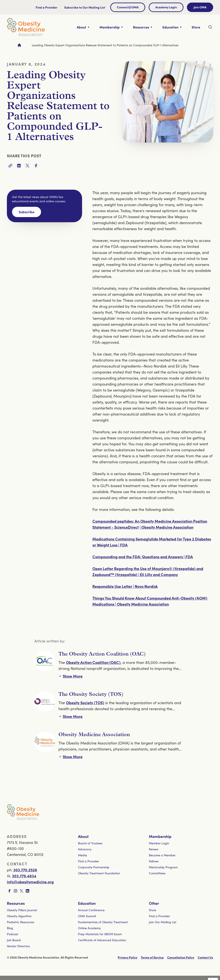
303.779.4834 (24, 876)
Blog (10, 928)
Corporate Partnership (94, 867)
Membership (160, 836)
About (83, 836)
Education (87, 903)
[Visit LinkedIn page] (27, 891)
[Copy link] (10, 166)
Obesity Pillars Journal (22, 910)
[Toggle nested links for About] (83, 27)
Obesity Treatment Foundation (99, 873)
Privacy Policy (128, 957)
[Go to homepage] (19, 45)
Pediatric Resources (21, 922)
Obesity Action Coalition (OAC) (93, 662)
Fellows (154, 861)
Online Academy (89, 928)
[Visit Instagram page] (15, 891)
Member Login (159, 843)
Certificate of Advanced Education (102, 940)
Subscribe (27, 212)
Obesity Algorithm (19, 916)
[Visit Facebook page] (9, 891)
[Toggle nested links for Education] (172, 27)
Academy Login (166, 7)
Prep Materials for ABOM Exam (100, 934)
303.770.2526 (25, 870)
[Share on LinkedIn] (19, 166)
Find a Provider (47, 7)
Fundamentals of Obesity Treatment (103, 922)
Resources (16, 903)
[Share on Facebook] (36, 166)
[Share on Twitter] (27, 166)
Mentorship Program (163, 867)
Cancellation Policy (181, 957)
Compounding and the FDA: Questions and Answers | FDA (143, 557)
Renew (154, 849)
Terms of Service (152, 957)
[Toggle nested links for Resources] (143, 27)
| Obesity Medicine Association (167, 527)
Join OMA (200, 7)
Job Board (14, 940)
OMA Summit (87, 916)
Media (82, 855)
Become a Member (162, 855)
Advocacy (85, 849)
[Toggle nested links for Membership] (111, 27)
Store (153, 910)
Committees (157, 873)
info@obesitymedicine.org (30, 882)
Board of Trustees (90, 843)
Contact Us (205, 957)
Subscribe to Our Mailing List (85, 7)
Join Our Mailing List (163, 922)
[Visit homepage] (26, 27)
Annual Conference (91, 910)
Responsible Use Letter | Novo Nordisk (125, 586)
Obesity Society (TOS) (85, 703)
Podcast (13, 934)
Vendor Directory (18, 946)
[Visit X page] (21, 891)
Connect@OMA (128, 7)
